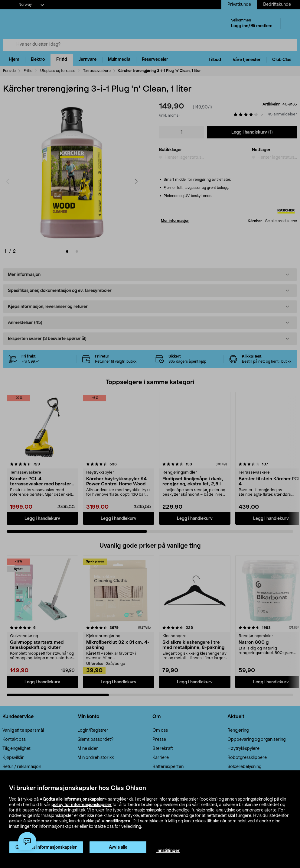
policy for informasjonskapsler (82, 805)
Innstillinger (168, 851)
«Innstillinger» (116, 821)
